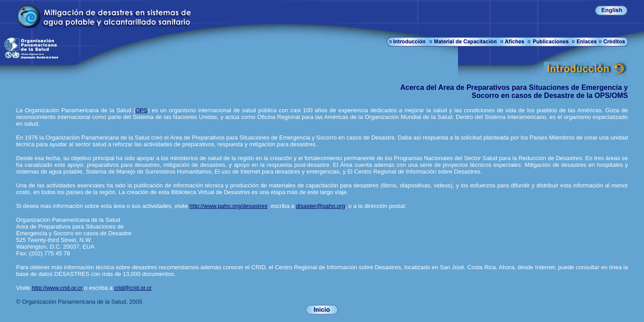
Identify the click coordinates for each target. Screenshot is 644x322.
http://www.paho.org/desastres (228, 206)
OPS (142, 110)
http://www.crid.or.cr (57, 288)
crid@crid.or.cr (133, 288)
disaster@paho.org (321, 206)
